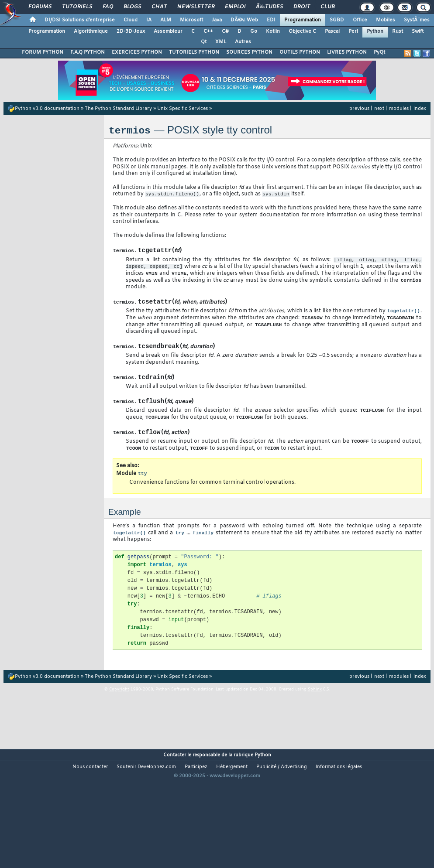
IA (149, 20)
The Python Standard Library (118, 109)
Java (217, 20)
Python (375, 31)
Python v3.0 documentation (47, 109)
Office (360, 20)
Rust (398, 31)
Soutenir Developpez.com (146, 783)
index (420, 109)
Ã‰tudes (269, 7)
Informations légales (339, 783)
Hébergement (232, 783)
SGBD (337, 20)
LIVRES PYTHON (347, 52)
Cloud (131, 20)
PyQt (379, 52)
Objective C (302, 31)
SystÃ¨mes (417, 20)
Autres (243, 42)
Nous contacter (90, 783)
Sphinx (315, 706)
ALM (166, 20)
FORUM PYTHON (43, 52)
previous (359, 109)
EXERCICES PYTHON (137, 52)
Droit (302, 7)
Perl (353, 31)
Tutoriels (77, 7)
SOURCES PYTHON (249, 52)
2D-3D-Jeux (131, 31)
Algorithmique (91, 31)
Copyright (119, 706)
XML (221, 42)
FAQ (108, 7)
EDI (271, 20)
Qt (204, 42)
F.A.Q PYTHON (88, 52)
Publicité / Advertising (282, 783)
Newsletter (196, 7)
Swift (418, 31)
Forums (40, 7)
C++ (208, 31)
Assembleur (168, 31)
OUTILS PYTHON (300, 52)
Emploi (235, 7)
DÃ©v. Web (244, 20)
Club (327, 7)
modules (399, 109)
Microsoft (191, 20)
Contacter (175, 772)
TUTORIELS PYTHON (194, 52)
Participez (196, 783)
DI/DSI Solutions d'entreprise (80, 20)
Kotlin (273, 31)
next (379, 109)
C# (225, 31)
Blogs (132, 7)
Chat (159, 7)
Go (254, 31)
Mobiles (386, 20)
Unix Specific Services (183, 109)
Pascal (332, 31)
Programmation (303, 20)
